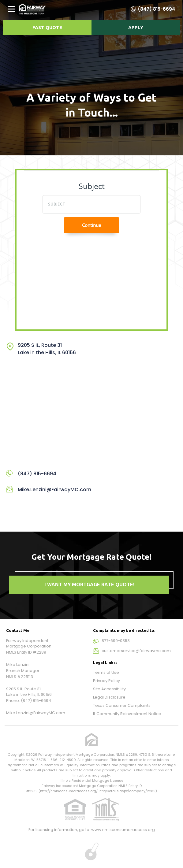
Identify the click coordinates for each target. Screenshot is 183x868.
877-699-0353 (116, 641)
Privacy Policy (106, 681)
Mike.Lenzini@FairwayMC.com (54, 490)
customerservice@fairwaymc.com (136, 651)
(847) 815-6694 (157, 9)
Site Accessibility (109, 689)
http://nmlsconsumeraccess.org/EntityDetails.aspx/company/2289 (98, 791)
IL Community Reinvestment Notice (127, 714)
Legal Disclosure (109, 697)
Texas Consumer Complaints (122, 705)
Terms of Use (106, 672)
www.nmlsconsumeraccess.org (123, 830)
